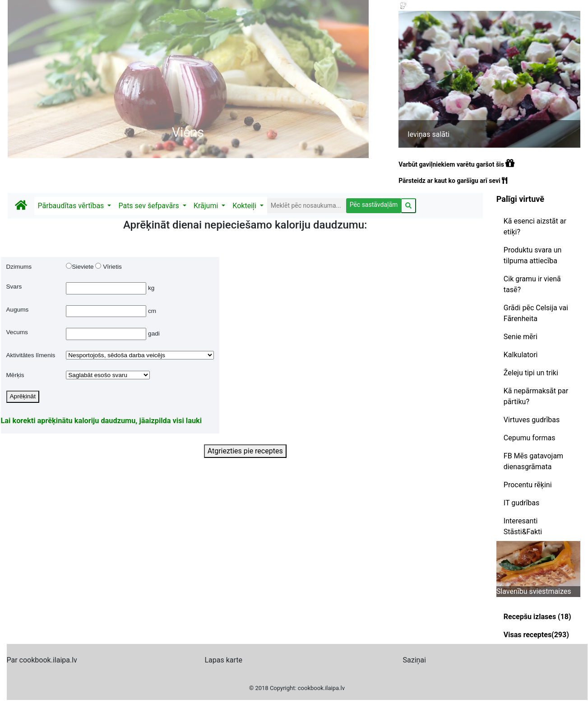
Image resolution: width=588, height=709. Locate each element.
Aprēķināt (23, 396)
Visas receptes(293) (536, 635)
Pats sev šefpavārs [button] (149, 206)
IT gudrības (521, 503)
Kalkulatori (521, 355)
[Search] (307, 206)
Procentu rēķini (528, 485)
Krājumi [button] (207, 206)
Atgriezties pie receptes (245, 451)
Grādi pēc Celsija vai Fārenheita (536, 313)
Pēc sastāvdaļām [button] (374, 205)
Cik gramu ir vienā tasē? (532, 284)
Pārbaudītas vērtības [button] (72, 206)
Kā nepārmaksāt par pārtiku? (536, 396)
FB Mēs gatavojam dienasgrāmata (533, 461)
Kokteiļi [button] (245, 206)
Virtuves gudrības (532, 420)
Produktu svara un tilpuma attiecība (533, 255)
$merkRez (108, 375)
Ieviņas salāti (428, 134)
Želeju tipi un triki (531, 373)
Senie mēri (521, 337)
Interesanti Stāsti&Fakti (523, 526)
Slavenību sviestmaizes (534, 591)
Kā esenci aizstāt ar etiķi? (535, 226)
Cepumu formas (530, 438)
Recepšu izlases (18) (537, 617)
